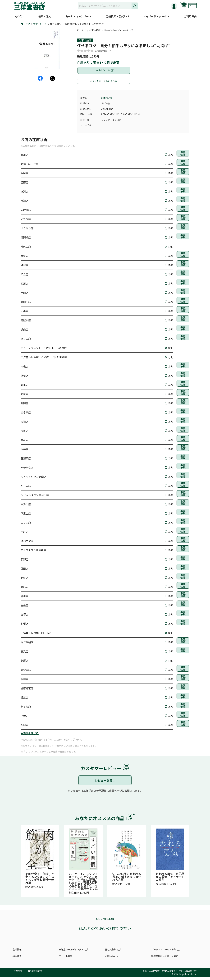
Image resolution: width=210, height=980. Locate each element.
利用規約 (18, 974)
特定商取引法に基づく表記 (165, 959)
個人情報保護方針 (36, 974)
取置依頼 (183, 158)
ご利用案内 (190, 16)
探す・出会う (40, 24)
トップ (25, 24)
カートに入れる (104, 72)
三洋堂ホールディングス (71, 953)
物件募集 (17, 959)
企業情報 (17, 953)
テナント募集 (66, 959)
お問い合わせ (112, 959)
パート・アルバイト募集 (164, 953)
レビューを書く (105, 784)
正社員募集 (111, 953)
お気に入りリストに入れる (104, 84)
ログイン (18, 16)
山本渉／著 (107, 101)
